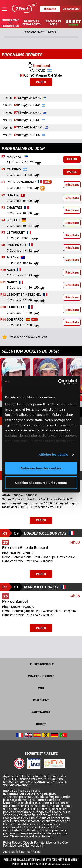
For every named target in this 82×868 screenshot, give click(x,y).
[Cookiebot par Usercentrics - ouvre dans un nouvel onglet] (58, 382)
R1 (3, 182)
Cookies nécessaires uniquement (41, 482)
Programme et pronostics (10, 23)
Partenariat (41, 712)
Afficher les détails (53, 454)
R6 (3, 245)
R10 (3, 270)
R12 (3, 295)
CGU (41, 688)
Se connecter (71, 9)
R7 (3, 157)
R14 (3, 319)
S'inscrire (50, 9)
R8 (3, 257)
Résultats (72, 185)
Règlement (41, 700)
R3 (3, 208)
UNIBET (41, 724)
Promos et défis (53, 23)
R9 (3, 169)
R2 (3, 195)
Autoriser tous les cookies (41, 468)
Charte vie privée (41, 676)
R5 (3, 232)
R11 (3, 282)
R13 (3, 307)
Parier (41, 82)
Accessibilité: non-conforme (22, 852)
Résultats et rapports (31, 23)
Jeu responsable (41, 664)
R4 (3, 220)
